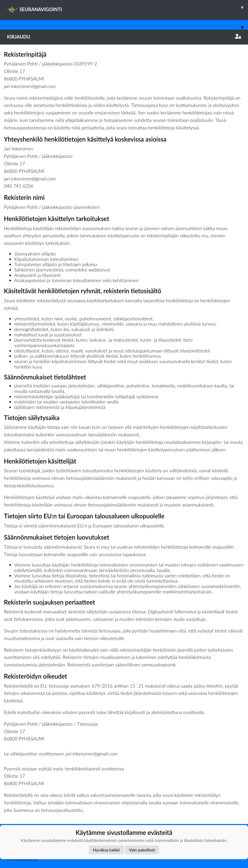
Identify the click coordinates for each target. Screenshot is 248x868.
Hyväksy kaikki (106, 850)
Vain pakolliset (142, 850)
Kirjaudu (124, 37)
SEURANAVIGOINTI (127, 8)
